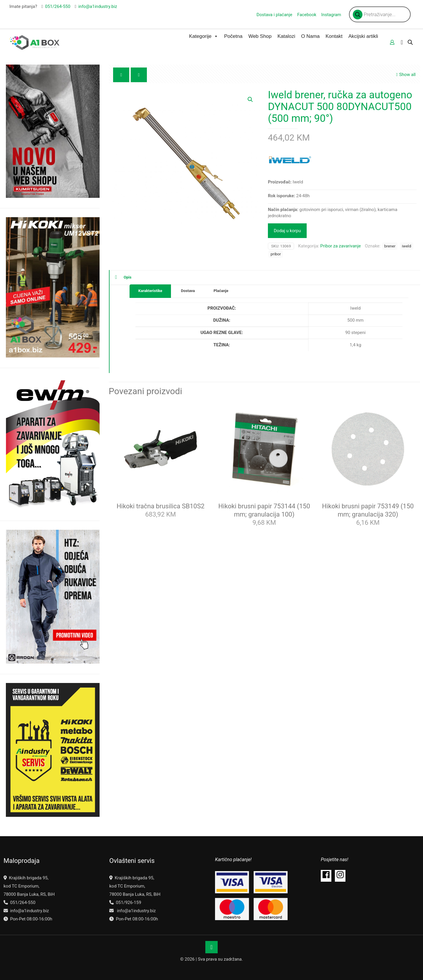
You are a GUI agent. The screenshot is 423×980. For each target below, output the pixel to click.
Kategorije (204, 36)
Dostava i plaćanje (274, 15)
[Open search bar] (411, 42)
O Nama (310, 36)
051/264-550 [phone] (58, 6)
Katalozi (286, 36)
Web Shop (260, 36)
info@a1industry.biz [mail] (98, 6)
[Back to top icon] (211, 947)
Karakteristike (150, 291)
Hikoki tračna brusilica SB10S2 (161, 506)
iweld (406, 246)
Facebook (307, 15)
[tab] (150, 291)
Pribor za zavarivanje (340, 246)
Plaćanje (221, 291)
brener (390, 246)
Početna (233, 36)
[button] (251, 99)
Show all (405, 75)
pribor (276, 254)
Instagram (331, 15)
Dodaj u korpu (287, 231)
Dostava (188, 291)
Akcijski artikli (363, 36)
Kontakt (334, 36)
